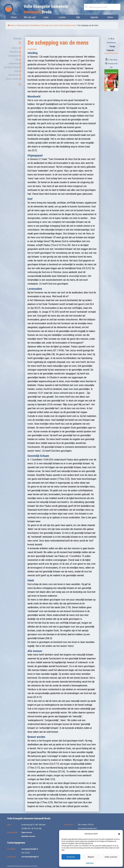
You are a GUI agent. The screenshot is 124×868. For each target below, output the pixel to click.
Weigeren (91, 857)
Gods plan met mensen (50, 25)
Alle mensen (14, 75)
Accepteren (71, 857)
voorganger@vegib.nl (30, 849)
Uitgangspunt (13, 56)
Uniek (16, 71)
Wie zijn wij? (30, 17)
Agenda (94, 17)
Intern (110, 17)
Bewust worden (12, 79)
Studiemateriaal (22, 25)
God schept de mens (68, 25)
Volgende (111, 50)
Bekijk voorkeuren (111, 857)
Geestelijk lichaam (11, 67)
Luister (62, 17)
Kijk (78, 17)
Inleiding (15, 48)
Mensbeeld (14, 52)
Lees (46, 17)
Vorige (111, 46)
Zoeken (87, 7)
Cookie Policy (90, 863)
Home (14, 17)
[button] (119, 834)
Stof (17, 60)
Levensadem (14, 63)
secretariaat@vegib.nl (30, 857)
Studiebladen (35, 25)
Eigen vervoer (27, 832)
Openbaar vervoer (28, 836)
